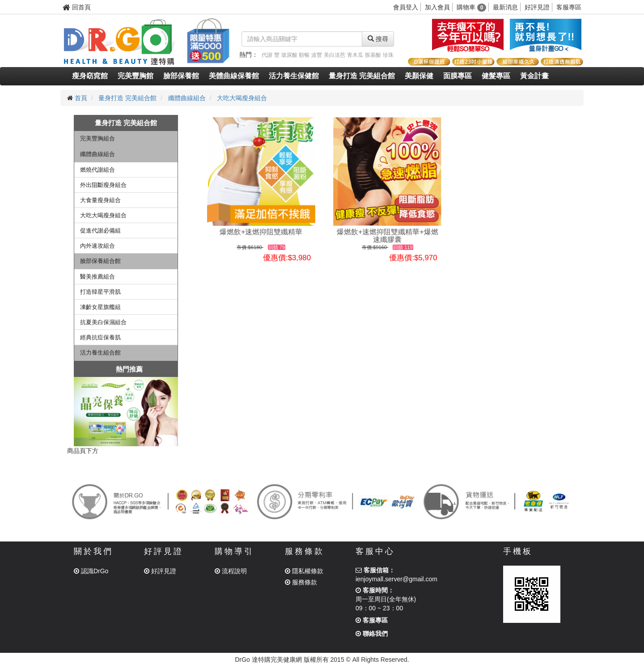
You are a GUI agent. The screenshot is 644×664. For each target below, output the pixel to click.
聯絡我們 (372, 634)
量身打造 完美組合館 (362, 76)
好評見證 (537, 7)
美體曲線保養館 (234, 76)
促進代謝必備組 (100, 230)
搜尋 (378, 39)
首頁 (81, 98)
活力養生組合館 (100, 353)
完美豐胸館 (136, 76)
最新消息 (505, 7)
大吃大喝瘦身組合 (242, 98)
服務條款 (301, 582)
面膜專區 (458, 76)
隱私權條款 (304, 571)
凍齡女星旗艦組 (100, 307)
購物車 (472, 7)
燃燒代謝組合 (97, 170)
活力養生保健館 (294, 76)
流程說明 (231, 571)
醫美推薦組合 (97, 277)
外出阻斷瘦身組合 (103, 185)
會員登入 (406, 7)
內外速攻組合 (97, 246)
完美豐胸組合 (97, 138)
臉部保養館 (181, 76)
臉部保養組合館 (100, 261)
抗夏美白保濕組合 (103, 322)
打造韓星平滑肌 (100, 292)
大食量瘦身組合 (100, 200)
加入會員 (437, 7)
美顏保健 (419, 76)
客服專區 (569, 7)
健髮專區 (496, 76)
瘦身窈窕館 (90, 76)
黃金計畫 (534, 76)
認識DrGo (91, 571)
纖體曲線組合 (187, 98)
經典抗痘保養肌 (100, 337)
